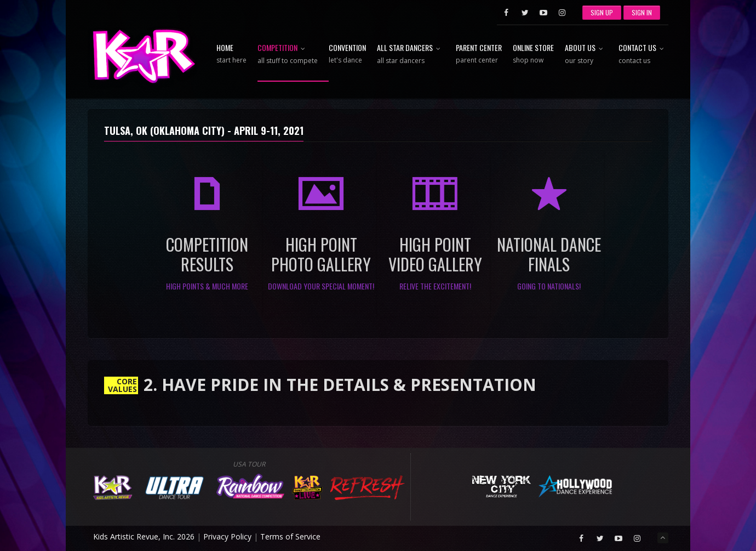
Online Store (533, 54)
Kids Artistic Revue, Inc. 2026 (144, 536)
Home (231, 54)
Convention (347, 54)
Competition (288, 55)
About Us (586, 55)
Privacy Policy (227, 536)
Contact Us (643, 55)
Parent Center (479, 54)
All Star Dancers (411, 55)
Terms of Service (290, 536)
